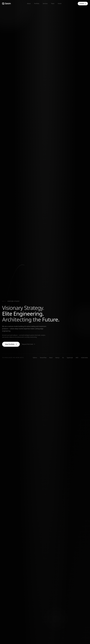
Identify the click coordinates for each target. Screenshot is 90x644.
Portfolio (37, 3)
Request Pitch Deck (28, 344)
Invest (60, 3)
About (29, 3)
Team (53, 3)
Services (45, 3)
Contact (83, 3)
